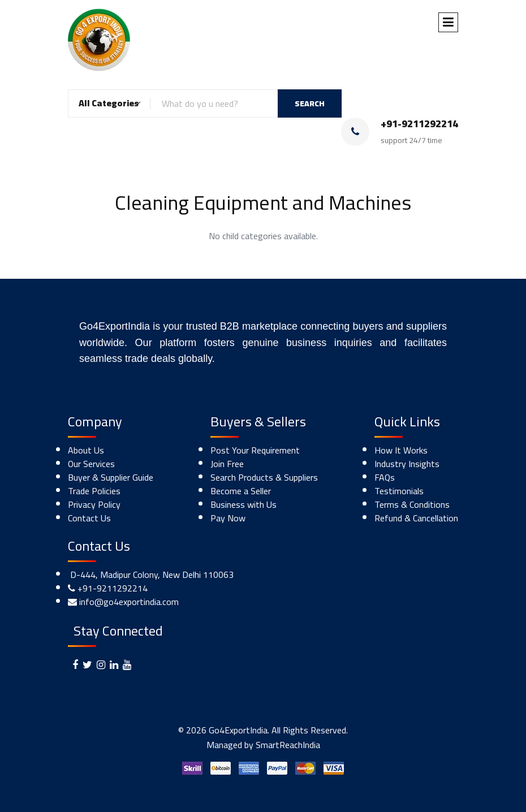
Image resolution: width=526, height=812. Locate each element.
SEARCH (310, 103)
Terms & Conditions (412, 504)
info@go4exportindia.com (129, 602)
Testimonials (399, 491)
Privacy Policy (94, 504)
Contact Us (89, 518)
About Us (86, 450)
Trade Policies (94, 491)
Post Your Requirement (255, 450)
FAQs (385, 477)
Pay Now (228, 518)
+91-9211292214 (113, 588)
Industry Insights (407, 464)
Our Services (91, 464)
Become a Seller (241, 491)
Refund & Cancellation (416, 518)
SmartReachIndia (288, 745)
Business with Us (243, 504)
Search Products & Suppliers (264, 477)
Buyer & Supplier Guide (111, 477)
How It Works (401, 450)
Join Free (227, 464)
